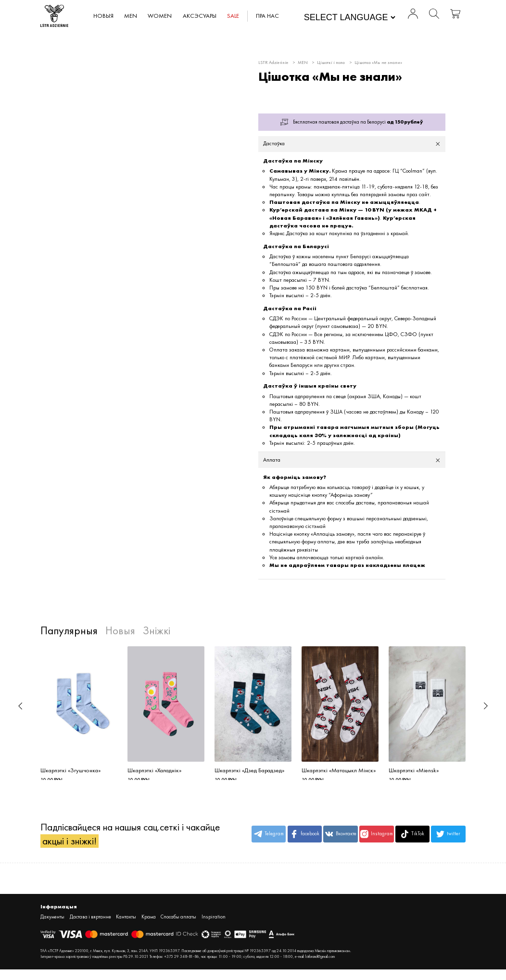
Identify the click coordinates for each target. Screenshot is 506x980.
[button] (20, 706)
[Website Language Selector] (349, 18)
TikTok (412, 837)
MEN (131, 16)
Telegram (269, 837)
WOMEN (160, 16)
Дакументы (52, 921)
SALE (233, 16)
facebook (305, 837)
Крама (149, 921)
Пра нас (268, 16)
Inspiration (214, 921)
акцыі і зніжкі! (70, 844)
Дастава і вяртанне (90, 921)
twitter (448, 837)
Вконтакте (341, 837)
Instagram (377, 837)
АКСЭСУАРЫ (200, 16)
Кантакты (126, 921)
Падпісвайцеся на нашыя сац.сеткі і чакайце (130, 837)
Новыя (104, 16)
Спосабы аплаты (178, 921)
